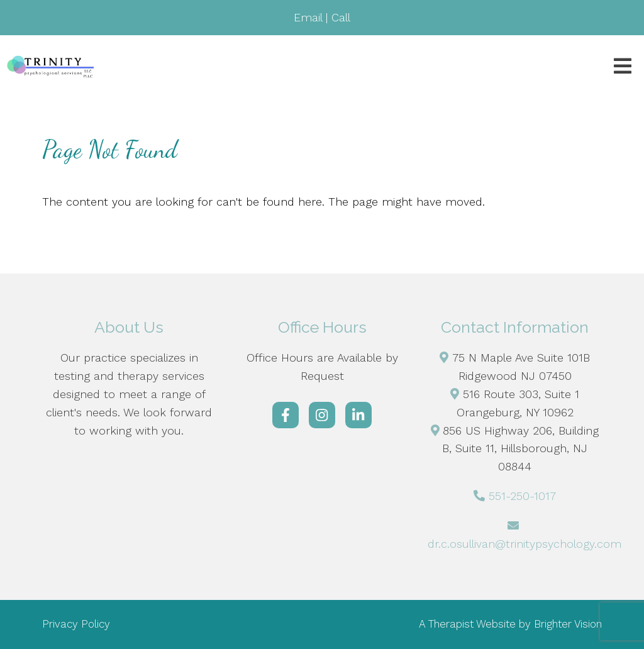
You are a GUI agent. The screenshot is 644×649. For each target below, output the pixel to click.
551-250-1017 (522, 496)
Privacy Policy (76, 624)
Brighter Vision (568, 624)
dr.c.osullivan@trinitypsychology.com (525, 544)
